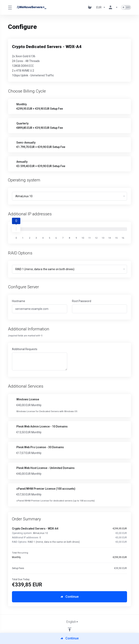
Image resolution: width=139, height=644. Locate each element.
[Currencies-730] (101, 7)
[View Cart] (91, 7)
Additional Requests (25, 349)
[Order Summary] (71, 548)
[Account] (113, 7)
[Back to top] (70, 629)
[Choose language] (70, 622)
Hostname (19, 301)
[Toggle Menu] (10, 7)
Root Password (82, 301)
